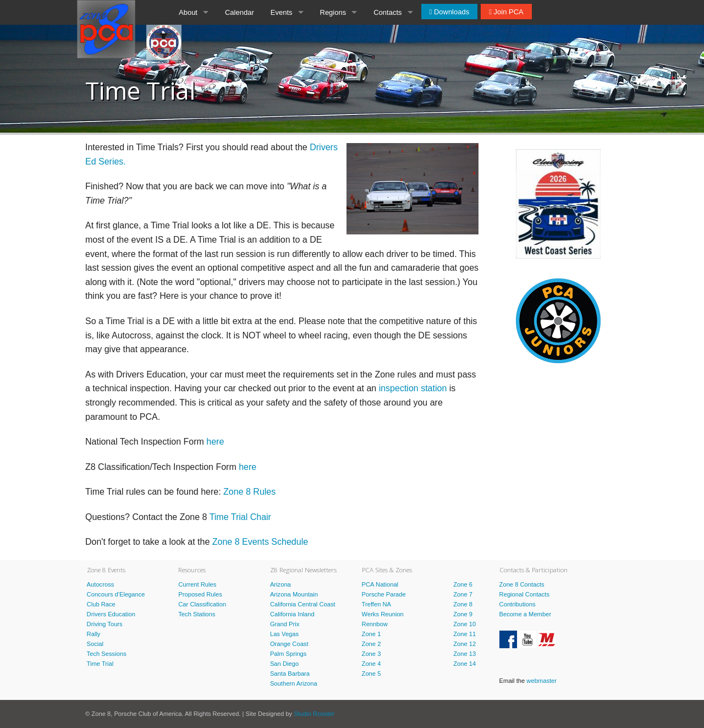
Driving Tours (105, 624)
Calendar (240, 12)
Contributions (518, 604)
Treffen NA (376, 604)
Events (282, 12)
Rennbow (375, 624)
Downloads (450, 12)
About (188, 12)
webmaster (541, 681)
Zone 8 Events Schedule (260, 542)
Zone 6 (463, 584)
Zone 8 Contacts (522, 584)
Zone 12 (464, 644)
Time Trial (100, 664)
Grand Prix (285, 624)
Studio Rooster (314, 714)
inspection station (413, 388)
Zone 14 (464, 664)
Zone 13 (464, 654)
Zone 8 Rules (249, 492)
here (215, 442)
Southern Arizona (294, 683)
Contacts (387, 12)
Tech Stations (197, 614)
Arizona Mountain (294, 594)
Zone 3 (372, 654)
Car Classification (202, 604)
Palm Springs (288, 654)
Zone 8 (463, 604)
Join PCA (508, 12)
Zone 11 (464, 634)
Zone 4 (372, 664)
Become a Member (526, 614)
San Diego (284, 664)
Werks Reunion (383, 614)
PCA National (380, 584)
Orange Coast (289, 644)
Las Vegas (284, 634)
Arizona (280, 584)
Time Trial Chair (240, 517)
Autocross (101, 584)
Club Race (101, 604)
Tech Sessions (107, 654)
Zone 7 (463, 594)
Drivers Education (111, 614)
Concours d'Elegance (116, 594)
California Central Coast (303, 604)
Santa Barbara (290, 674)
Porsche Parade (384, 594)
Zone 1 (372, 634)
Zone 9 (463, 614)
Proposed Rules (200, 594)
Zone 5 (372, 674)
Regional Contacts (524, 594)
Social (95, 644)
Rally (94, 634)
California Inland (292, 614)
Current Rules (197, 584)
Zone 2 (372, 644)
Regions (333, 12)
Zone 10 (464, 624)
